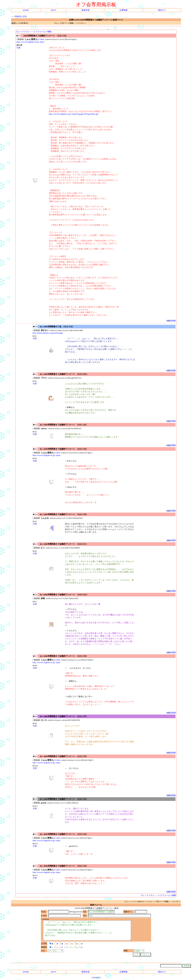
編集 (169, 321)
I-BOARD (96, 978)
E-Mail (41, 39)
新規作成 (85, 10)
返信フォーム (96, 905)
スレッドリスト (23, 32)
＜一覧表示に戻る (19, 16)
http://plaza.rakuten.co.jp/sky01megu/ (48, 333)
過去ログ (162, 10)
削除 (173, 321)
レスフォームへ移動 (42, 32)
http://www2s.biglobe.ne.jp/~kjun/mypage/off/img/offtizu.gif (74, 114)
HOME (26, 10)
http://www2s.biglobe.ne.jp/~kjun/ (30, 42)
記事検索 (124, 10)
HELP (53, 10)
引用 (18, 48)
